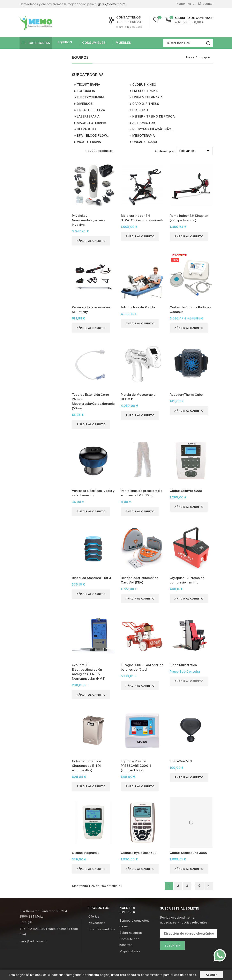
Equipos (65, 42)
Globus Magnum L (86, 853)
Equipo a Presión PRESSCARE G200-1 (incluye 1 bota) (136, 766)
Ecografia (86, 91)
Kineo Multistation (183, 665)
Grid (74, 150)
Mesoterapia (144, 135)
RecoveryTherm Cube (186, 395)
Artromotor (144, 123)
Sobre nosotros (131, 933)
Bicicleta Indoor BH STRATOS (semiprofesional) (142, 218)
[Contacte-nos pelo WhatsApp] (220, 955)
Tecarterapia (89, 85)
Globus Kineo (144, 85)
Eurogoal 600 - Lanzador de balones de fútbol (142, 667)
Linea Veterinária (147, 97)
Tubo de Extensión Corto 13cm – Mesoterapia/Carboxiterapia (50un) (93, 401)
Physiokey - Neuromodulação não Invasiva (88, 220)
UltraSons (86, 129)
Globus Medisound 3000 (188, 853)
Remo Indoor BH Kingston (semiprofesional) (189, 218)
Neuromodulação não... (153, 129)
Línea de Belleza (91, 110)
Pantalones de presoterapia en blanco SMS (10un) (142, 493)
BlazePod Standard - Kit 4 (92, 578)
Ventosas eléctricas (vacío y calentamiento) (93, 493)
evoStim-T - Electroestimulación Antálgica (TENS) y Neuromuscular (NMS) (89, 672)
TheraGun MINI (181, 761)
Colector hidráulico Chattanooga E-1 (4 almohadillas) (86, 766)
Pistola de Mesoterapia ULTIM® (138, 397)
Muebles (123, 43)
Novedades (97, 923)
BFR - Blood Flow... (93, 135)
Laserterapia (88, 116)
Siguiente (208, 886)
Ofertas (94, 916)
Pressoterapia (145, 91)
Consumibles (93, 43)
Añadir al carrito (91, 241)
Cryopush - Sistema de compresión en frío (187, 580)
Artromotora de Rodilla (138, 307)
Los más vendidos (102, 929)
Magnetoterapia (91, 123)
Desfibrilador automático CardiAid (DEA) (140, 580)
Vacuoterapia (89, 142)
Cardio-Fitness (146, 104)
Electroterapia (91, 97)
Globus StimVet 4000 (186, 491)
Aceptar (211, 975)
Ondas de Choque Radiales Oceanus (190, 310)
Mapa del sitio (130, 951)
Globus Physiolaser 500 (139, 853)
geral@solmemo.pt (112, 4)
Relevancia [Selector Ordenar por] (195, 150)
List (81, 150)
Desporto (141, 110)
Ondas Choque (145, 142)
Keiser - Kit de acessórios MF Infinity (91, 310)
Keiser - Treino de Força (154, 116)
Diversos (85, 104)
